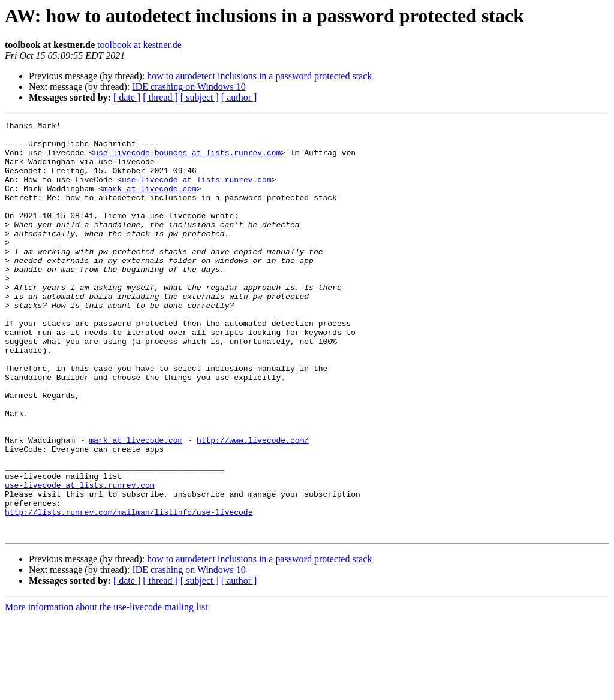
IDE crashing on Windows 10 (189, 87)
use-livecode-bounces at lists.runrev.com (187, 159)
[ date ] (127, 97)
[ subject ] (200, 97)
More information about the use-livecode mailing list (106, 690)
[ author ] (239, 97)
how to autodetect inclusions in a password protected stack (259, 76)
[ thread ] (160, 97)
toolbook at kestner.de (139, 45)
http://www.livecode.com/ (253, 505)
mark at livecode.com (150, 203)
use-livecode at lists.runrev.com (197, 192)
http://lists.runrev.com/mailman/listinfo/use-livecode (129, 591)
